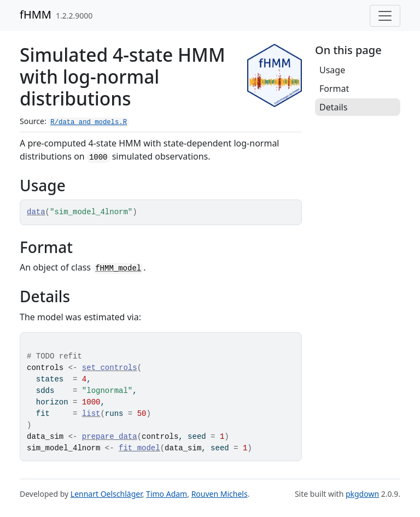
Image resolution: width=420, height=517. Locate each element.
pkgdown (362, 494)
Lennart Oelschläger (106, 494)
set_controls (110, 368)
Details (333, 107)
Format (334, 89)
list (91, 414)
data (36, 212)
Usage (332, 70)
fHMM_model (118, 268)
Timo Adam (167, 494)
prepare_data (110, 437)
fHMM (36, 14)
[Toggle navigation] (385, 16)
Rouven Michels (220, 494)
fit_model (139, 448)
